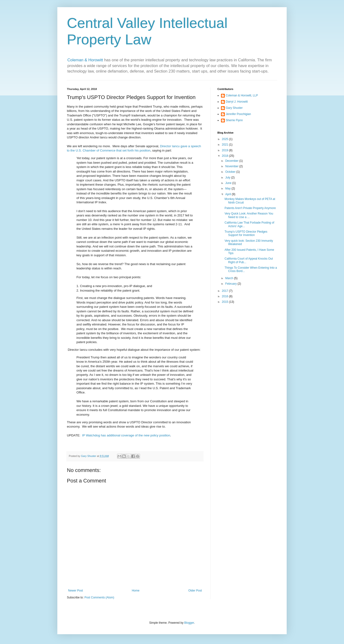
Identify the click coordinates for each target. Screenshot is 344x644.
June (229, 183)
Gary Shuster (234, 108)
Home (136, 591)
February (231, 284)
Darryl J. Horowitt (237, 102)
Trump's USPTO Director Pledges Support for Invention (246, 233)
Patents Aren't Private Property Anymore (250, 208)
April (228, 194)
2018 (226, 156)
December (232, 161)
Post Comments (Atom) (99, 597)
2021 (226, 145)
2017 (226, 291)
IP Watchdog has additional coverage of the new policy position (126, 435)
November (232, 166)
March (230, 278)
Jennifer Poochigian (238, 114)
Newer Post (75, 591)
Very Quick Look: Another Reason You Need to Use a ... (249, 215)
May (228, 188)
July (228, 178)
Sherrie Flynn (234, 120)
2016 (226, 296)
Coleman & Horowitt (86, 60)
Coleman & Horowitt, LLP (242, 95)
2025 (226, 139)
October (231, 172)
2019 (226, 150)
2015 (226, 302)
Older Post (195, 591)
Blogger (189, 623)
